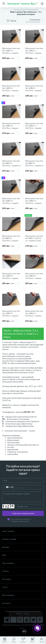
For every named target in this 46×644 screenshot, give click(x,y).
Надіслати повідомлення (23, 513)
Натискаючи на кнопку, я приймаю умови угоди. (21, 520)
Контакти (23, 603)
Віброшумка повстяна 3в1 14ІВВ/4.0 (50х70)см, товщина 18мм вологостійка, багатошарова (11, 53)
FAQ (23, 555)
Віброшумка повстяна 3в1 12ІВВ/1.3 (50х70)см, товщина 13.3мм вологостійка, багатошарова (34, 91)
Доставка (23, 579)
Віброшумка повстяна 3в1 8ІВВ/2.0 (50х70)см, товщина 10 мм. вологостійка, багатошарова (11, 241)
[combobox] (8, 487)
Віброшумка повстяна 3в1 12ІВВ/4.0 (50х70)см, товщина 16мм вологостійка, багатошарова (11, 91)
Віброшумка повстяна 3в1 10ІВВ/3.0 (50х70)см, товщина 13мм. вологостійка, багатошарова (11, 203)
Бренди (23, 547)
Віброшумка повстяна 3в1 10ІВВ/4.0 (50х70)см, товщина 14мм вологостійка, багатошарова (11, 128)
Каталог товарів (23, 539)
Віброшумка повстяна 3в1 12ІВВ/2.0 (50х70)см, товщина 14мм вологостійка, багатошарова (34, 316)
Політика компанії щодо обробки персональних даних (23, 625)
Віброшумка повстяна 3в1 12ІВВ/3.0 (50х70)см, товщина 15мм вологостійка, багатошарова (11, 316)
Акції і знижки (23, 531)
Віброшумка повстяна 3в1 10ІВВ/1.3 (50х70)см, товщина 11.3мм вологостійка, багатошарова (34, 128)
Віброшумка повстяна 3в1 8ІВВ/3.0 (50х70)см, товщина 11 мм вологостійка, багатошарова (34, 166)
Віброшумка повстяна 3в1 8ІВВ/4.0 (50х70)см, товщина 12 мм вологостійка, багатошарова (11, 166)
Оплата (23, 571)
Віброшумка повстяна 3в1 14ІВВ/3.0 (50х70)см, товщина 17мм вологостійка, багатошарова (11, 278)
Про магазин (23, 563)
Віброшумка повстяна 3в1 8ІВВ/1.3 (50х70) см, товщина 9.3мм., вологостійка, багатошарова (34, 241)
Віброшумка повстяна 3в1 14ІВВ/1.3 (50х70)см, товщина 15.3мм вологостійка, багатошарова (34, 53)
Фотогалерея (23, 595)
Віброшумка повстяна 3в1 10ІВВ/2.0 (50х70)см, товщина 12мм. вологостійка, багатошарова (34, 203)
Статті (23, 587)
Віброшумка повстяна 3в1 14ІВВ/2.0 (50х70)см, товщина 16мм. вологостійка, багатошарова (34, 278)
